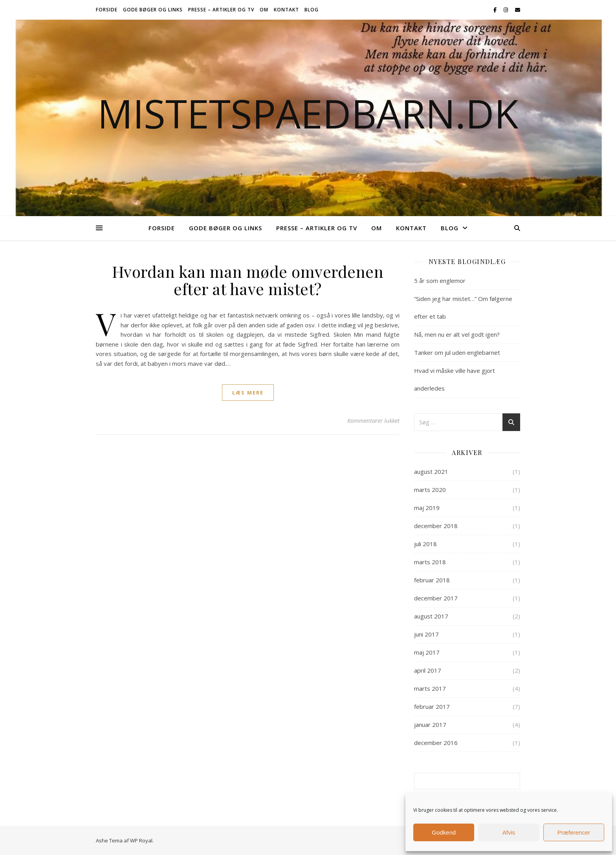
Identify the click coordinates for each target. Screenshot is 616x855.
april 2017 (428, 670)
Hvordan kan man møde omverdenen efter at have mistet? (248, 280)
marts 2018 (430, 562)
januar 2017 (430, 725)
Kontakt (286, 10)
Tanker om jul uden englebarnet (457, 352)
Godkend (444, 832)
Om (264, 10)
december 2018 (436, 526)
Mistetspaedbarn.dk (308, 113)
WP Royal (141, 840)
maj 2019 (427, 508)
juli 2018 (425, 544)
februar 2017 (432, 706)
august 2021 (431, 472)
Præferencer (574, 832)
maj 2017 (427, 652)
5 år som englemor (440, 281)
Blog (312, 10)
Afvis (509, 832)
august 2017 (431, 616)
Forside (107, 10)
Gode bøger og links (153, 10)
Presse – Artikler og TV (221, 10)
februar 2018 (432, 580)
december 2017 (436, 598)
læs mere (248, 393)
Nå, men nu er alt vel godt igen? (457, 334)
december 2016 (436, 743)
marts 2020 (430, 490)
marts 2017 (430, 688)
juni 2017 (426, 634)
